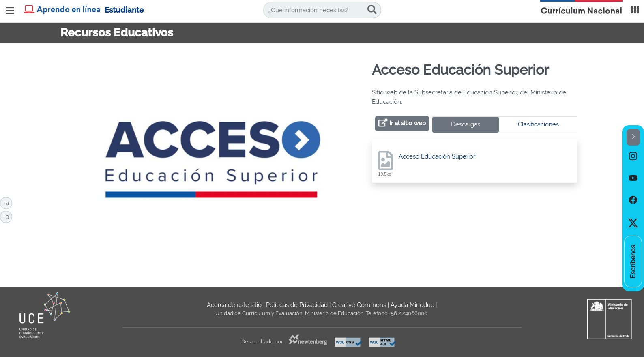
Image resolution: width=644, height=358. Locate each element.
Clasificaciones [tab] (538, 124)
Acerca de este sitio (234, 305)
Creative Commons (359, 305)
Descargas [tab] (466, 124)
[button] (633, 137)
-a (8, 216)
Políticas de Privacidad (297, 305)
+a (8, 202)
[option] (633, 156)
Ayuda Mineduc (412, 305)
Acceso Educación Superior (437, 156)
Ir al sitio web (408, 123)
